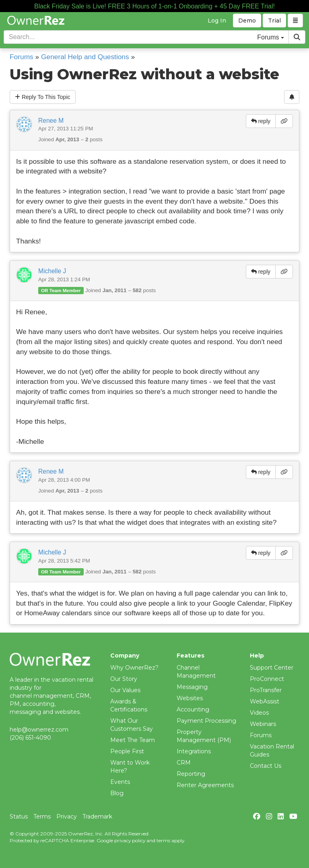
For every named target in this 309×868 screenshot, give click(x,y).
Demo (247, 21)
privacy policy (130, 840)
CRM (184, 763)
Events (120, 782)
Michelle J (52, 271)
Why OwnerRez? (134, 668)
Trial (274, 21)
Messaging (192, 687)
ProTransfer (266, 690)
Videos (259, 713)
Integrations (194, 751)
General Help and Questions (85, 57)
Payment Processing (206, 721)
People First (127, 751)
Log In (217, 21)
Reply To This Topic (43, 97)
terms (163, 840)
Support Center (272, 668)
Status (19, 816)
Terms (42, 816)
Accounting (193, 709)
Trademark (97, 816)
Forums (22, 57)
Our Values (125, 690)
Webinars (263, 724)
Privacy (67, 816)
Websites (190, 698)
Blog (117, 793)
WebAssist (265, 701)
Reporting (191, 774)
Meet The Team (133, 740)
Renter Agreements (205, 785)
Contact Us (266, 766)
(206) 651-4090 (30, 738)
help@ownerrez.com (39, 730)
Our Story (124, 679)
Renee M (51, 121)
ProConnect (267, 679)
